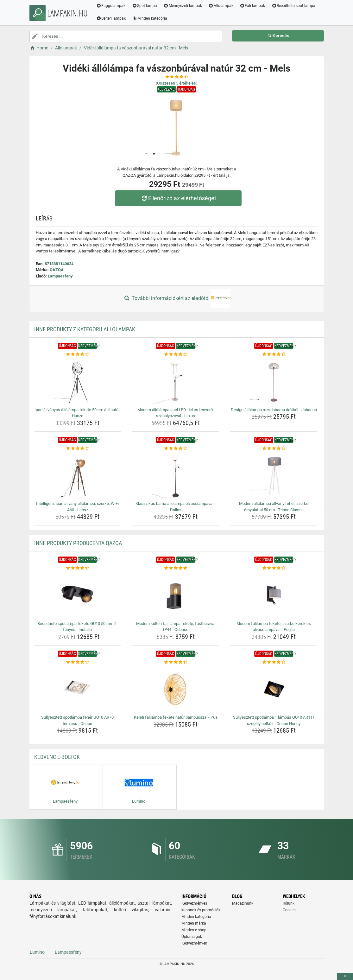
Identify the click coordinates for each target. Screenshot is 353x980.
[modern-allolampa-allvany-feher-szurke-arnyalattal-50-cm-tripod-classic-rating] (274, 449)
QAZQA (57, 270)
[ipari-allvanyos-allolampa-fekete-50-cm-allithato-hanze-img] (78, 381)
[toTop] (345, 976)
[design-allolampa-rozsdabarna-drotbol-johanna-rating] (274, 354)
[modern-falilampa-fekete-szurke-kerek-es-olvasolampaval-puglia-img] (274, 595)
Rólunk (289, 903)
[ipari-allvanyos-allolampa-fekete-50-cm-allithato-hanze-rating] (78, 354)
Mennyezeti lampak (183, 6)
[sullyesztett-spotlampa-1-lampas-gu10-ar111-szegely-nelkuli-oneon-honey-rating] (274, 662)
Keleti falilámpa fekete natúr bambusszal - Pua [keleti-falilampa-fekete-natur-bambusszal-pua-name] (176, 717)
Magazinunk (243, 903)
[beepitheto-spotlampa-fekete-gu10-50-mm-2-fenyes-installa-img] (78, 595)
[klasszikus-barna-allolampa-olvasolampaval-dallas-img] (176, 475)
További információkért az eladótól (176, 299)
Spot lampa (144, 6)
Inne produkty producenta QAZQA (78, 543)
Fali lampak (252, 6)
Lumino (37, 952)
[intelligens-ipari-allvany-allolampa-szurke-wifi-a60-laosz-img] (78, 475)
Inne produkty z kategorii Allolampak (85, 329)
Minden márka (194, 923)
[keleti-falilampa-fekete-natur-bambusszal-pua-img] (176, 689)
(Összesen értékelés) (177, 83)
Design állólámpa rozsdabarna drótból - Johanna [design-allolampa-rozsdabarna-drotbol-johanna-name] (274, 410)
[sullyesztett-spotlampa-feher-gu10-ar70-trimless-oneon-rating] (78, 662)
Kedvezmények (194, 943)
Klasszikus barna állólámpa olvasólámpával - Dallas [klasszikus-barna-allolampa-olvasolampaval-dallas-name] (176, 507)
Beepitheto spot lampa (293, 6)
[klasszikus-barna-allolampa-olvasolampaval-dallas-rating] (176, 449)
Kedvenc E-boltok (57, 757)
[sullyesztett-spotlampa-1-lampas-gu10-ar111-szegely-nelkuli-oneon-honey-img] (274, 689)
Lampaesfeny (60, 276)
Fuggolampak (111, 6)
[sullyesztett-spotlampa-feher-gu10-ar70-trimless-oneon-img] (78, 689)
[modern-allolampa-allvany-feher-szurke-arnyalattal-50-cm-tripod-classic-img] (274, 475)
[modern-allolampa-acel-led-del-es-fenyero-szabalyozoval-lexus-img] (176, 381)
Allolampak (221, 6)
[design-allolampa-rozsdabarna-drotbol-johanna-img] (274, 381)
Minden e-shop (194, 930)
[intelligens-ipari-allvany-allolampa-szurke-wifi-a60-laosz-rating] (78, 449)
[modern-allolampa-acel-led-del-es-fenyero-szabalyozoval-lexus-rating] (176, 354)
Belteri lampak (111, 18)
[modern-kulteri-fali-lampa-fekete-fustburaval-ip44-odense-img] (176, 595)
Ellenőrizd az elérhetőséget (178, 198)
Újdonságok (192, 937)
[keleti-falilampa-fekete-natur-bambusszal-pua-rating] (176, 662)
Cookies (290, 910)
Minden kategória (150, 18)
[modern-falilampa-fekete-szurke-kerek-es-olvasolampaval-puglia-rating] (274, 568)
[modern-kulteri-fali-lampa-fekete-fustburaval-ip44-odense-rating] (176, 568)
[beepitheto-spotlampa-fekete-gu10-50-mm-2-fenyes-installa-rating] (78, 568)
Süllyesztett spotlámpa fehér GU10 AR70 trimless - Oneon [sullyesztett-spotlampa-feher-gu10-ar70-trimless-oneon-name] (77, 720)
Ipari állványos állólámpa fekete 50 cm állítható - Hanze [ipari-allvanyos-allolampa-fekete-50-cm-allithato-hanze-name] (78, 413)
